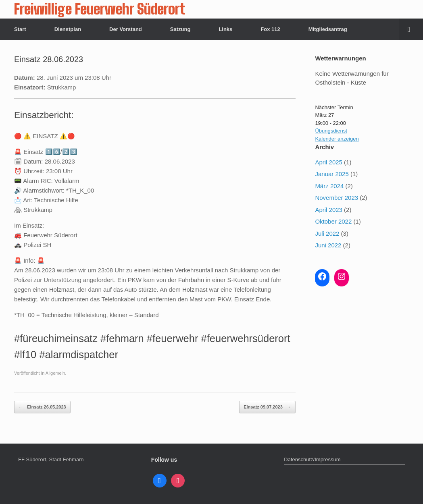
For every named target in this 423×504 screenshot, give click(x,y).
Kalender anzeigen (337, 139)
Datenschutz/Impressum (312, 459)
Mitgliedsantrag (328, 29)
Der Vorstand (126, 29)
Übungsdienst (331, 131)
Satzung (180, 29)
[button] (411, 29)
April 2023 (329, 210)
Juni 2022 (328, 245)
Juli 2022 (327, 233)
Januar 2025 (332, 174)
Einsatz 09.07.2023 (267, 407)
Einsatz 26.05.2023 (42, 407)
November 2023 (337, 198)
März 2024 (329, 186)
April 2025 (329, 162)
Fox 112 (270, 29)
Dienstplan (68, 29)
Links (225, 29)
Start (20, 29)
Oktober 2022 (333, 221)
